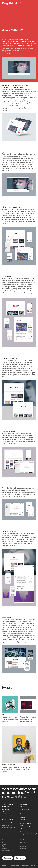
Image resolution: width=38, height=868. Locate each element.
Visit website (6, 54)
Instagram (23, 842)
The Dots (23, 848)
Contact (5, 848)
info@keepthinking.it (8, 827)
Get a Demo (20, 858)
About (4, 846)
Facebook (23, 840)
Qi (3, 840)
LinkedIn (23, 846)
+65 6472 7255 (25, 832)
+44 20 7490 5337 (8, 825)
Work (4, 842)
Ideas (4, 844)
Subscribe (7, 858)
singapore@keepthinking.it (26, 834)
